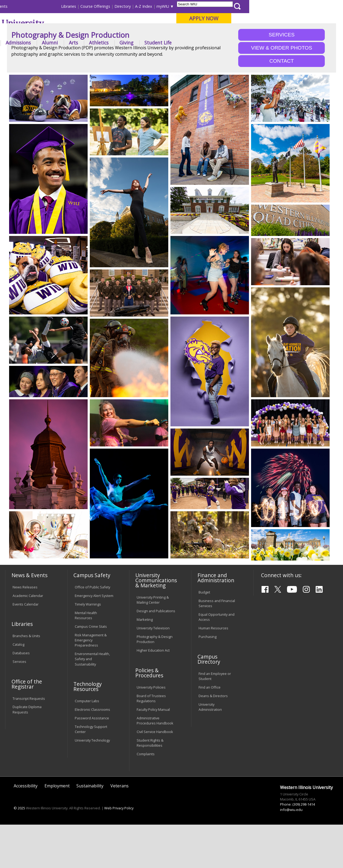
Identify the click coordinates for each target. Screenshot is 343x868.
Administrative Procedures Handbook (155, 764)
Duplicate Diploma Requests (27, 753)
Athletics (193, 43)
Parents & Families (23, 6)
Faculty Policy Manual (153, 753)
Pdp (104, 57)
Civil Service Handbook (155, 775)
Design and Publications (156, 654)
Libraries (162, 6)
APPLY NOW (297, 18)
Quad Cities (129, 32)
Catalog (18, 688)
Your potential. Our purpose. (60, 32)
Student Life (252, 43)
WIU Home (86, 57)
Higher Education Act (153, 694)
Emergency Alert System (94, 639)
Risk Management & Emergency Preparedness (91, 683)
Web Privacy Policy (119, 851)
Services (19, 705)
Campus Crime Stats (91, 670)
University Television (153, 671)
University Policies (151, 730)
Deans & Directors (213, 739)
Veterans (120, 829)
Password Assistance (92, 761)
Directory (216, 6)
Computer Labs (87, 744)
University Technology (92, 784)
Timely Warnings (88, 647)
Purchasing (208, 680)
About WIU (42, 43)
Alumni (144, 43)
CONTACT (282, 104)
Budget (204, 636)
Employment (57, 829)
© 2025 (19, 851)
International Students (81, 6)
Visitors (51, 6)
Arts (167, 43)
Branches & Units (26, 679)
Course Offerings (189, 6)
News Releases (25, 630)
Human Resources (213, 671)
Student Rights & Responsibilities (150, 786)
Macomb (103, 32)
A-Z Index (237, 6)
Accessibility (26, 829)
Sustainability (90, 829)
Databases (21, 696)
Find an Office (210, 730)
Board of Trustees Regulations (151, 741)
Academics (77, 43)
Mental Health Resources (86, 658)
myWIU (256, 6)
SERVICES (282, 78)
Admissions (112, 43)
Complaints (146, 797)
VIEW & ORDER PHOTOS (282, 91)
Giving (220, 43)
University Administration (210, 750)
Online (152, 32)
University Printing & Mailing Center (153, 643)
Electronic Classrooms (92, 753)
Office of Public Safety (92, 630)
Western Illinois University (84, 23)
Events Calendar (26, 647)
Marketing (145, 663)
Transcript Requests (29, 742)
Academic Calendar (28, 639)
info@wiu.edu (291, 853)
